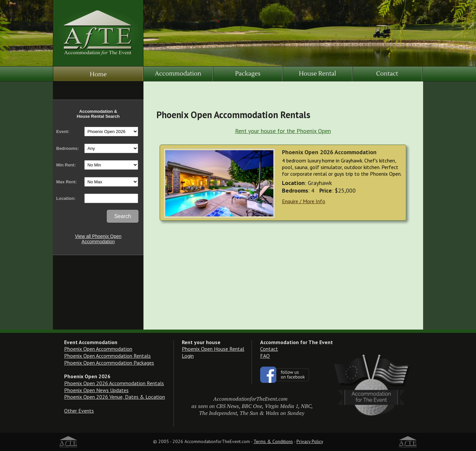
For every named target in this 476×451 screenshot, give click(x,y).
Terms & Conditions (273, 441)
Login (188, 356)
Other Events (79, 411)
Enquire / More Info (304, 201)
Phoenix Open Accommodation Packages (109, 363)
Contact (269, 349)
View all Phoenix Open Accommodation (98, 239)
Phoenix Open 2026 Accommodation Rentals (114, 383)
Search (123, 216)
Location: (66, 198)
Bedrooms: (68, 148)
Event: (63, 132)
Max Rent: (66, 182)
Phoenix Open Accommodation (98, 349)
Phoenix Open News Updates (96, 390)
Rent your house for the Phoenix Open (283, 131)
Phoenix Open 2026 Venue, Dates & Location (115, 397)
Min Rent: (66, 165)
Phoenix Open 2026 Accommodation (329, 152)
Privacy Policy (310, 441)
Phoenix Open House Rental (213, 349)
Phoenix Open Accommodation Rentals (107, 356)
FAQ (265, 356)
